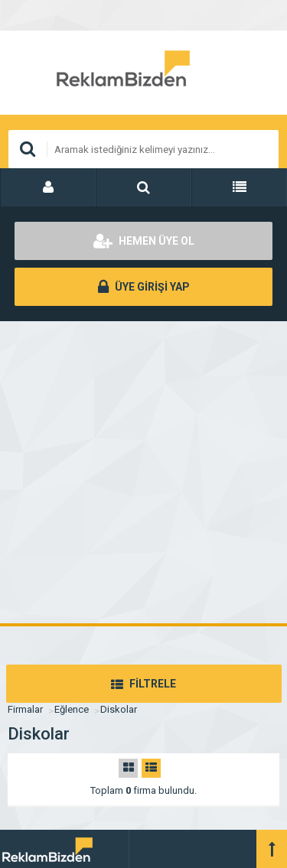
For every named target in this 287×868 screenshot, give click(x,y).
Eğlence (72, 709)
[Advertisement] (143, 472)
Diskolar (119, 709)
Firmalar (25, 709)
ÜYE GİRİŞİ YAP (144, 287)
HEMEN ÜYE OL (144, 241)
